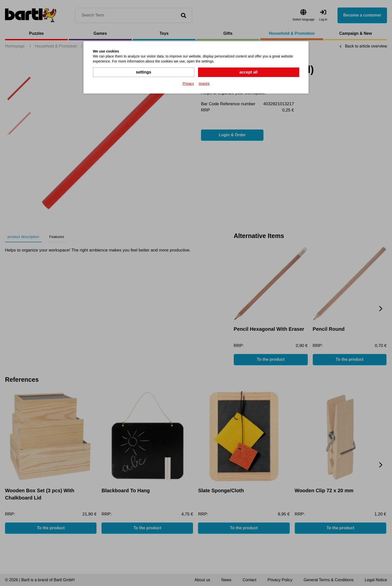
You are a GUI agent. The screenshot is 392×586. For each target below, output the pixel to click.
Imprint (204, 83)
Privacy (188, 83)
